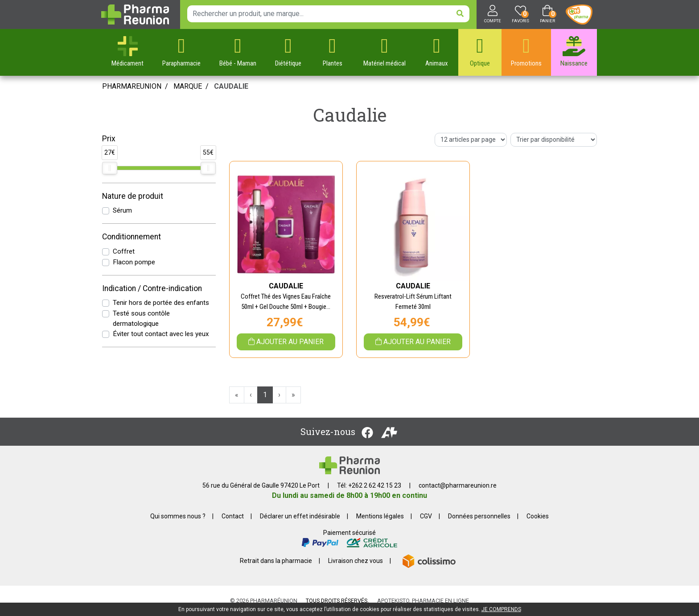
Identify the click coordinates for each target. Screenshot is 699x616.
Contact (233, 516)
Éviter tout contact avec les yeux (161, 334)
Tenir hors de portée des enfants (161, 303)
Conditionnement (132, 237)
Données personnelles (479, 516)
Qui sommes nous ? (178, 516)
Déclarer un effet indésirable (300, 516)
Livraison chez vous (356, 561)
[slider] (110, 168)
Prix (109, 139)
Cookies (538, 516)
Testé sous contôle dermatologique (141, 318)
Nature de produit (133, 196)
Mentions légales (380, 516)
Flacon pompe (134, 262)
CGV (426, 516)
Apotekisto (423, 601)
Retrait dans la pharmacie (276, 561)
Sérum (122, 210)
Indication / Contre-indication (152, 288)
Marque (188, 86)
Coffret (124, 251)
